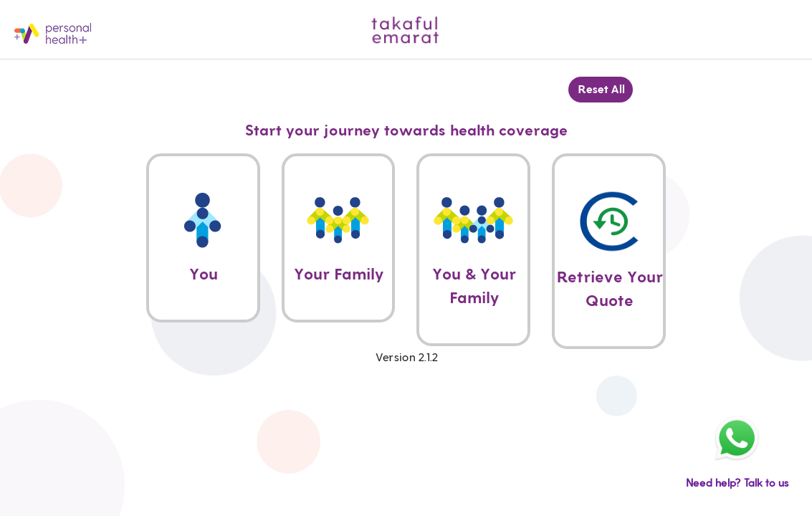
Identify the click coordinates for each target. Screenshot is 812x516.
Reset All (601, 90)
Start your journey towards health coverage (406, 131)
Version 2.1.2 (406, 358)
